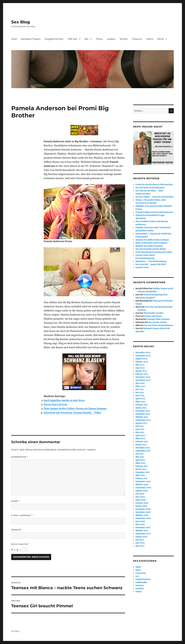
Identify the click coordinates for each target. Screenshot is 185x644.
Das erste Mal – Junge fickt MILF (151, 264)
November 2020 (143, 380)
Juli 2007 (140, 540)
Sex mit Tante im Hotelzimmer (150, 188)
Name (16, 501)
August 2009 (142, 491)
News (138, 570)
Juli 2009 (140, 494)
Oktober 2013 (142, 417)
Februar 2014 (142, 405)
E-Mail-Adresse (22, 515)
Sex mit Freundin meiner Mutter (151, 249)
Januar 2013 (141, 445)
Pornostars (141, 573)
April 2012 (140, 460)
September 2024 (143, 356)
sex (137, 576)
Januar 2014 (141, 408)
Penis (160, 39)
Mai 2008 (140, 524)
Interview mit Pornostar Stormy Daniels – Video (72, 413)
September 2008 (143, 518)
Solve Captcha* (20, 544)
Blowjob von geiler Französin (149, 246)
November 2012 (143, 448)
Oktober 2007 (142, 531)
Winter (124, 39)
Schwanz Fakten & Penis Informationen (154, 212)
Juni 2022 (140, 368)
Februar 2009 (142, 503)
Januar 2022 (141, 371)
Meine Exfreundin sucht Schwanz (151, 243)
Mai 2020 (140, 383)
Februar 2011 (141, 478)
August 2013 (141, 423)
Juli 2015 (140, 389)
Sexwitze (140, 589)
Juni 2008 (140, 521)
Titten (99, 39)
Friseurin (137, 39)
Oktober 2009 (142, 485)
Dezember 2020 (143, 377)
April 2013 (140, 435)
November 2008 (143, 512)
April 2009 (141, 500)
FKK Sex (72, 39)
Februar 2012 (142, 466)
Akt (87, 39)
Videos (139, 592)
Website (16, 530)
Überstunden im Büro (154, 313)
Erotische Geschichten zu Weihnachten (154, 185)
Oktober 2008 (142, 515)
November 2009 (143, 482)
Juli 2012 (140, 454)
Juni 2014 (140, 396)
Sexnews (140, 585)
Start (14, 39)
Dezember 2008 (143, 509)
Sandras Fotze (142, 267)
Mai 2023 (140, 365)
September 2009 (143, 488)
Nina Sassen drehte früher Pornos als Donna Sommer (75, 408)
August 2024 (141, 359)
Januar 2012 (141, 469)
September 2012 (143, 451)
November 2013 (143, 414)
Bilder (138, 567)
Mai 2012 (140, 457)
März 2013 (140, 439)
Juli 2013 (139, 426)
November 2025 (143, 353)
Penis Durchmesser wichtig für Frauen (154, 252)
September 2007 (143, 534)
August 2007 (141, 537)
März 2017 (140, 386)
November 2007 (143, 528)
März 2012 (140, 463)
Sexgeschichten (54, 39)
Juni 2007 (140, 543)
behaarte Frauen (31, 39)
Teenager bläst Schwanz (158, 319)
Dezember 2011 (143, 472)
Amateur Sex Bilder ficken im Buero (152, 240)
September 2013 (143, 420)
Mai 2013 (140, 432)
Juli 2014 (140, 392)
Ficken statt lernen (153, 316)
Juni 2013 (140, 429)
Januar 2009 (141, 506)
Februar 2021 (142, 374)
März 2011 (140, 475)
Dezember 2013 (143, 411)
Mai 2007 (140, 546)
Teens (150, 39)
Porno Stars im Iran (55, 404)
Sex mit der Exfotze (158, 322)
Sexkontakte (141, 582)
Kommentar (20, 457)
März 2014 (140, 402)
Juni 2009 (140, 497)
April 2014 (140, 399)
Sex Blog (21, 22)
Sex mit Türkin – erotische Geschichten (154, 197)
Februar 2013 (142, 442)
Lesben (111, 39)
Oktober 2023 (142, 362)
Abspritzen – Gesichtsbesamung (151, 261)
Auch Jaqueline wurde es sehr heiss (64, 400)
